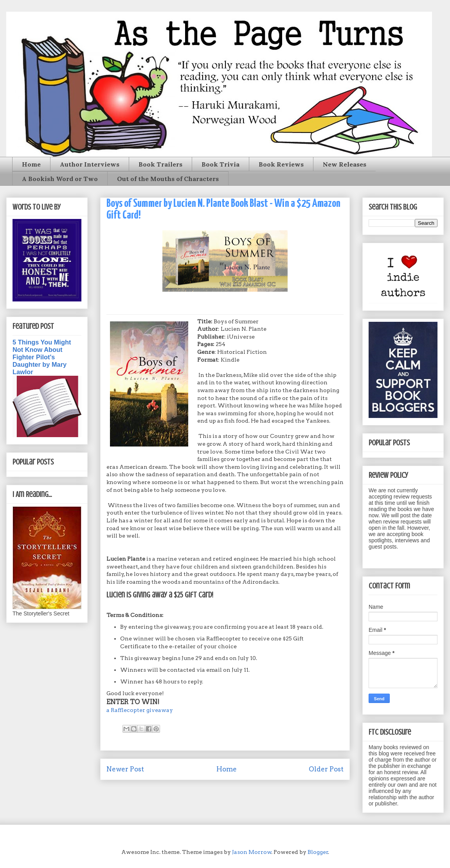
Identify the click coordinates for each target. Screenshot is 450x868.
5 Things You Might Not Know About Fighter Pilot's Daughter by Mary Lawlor (42, 357)
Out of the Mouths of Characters (168, 179)
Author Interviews (90, 164)
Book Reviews (281, 164)
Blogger (318, 852)
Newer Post (125, 769)
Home (31, 164)
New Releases (345, 164)
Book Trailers (160, 164)
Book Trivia (220, 164)
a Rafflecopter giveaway (140, 710)
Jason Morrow (252, 852)
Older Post (326, 769)
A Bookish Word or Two (60, 179)
